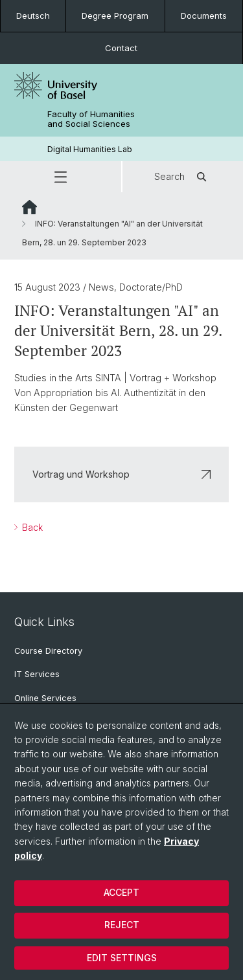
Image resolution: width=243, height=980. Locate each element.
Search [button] (182, 177)
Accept (121, 892)
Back (31, 527)
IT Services (37, 674)
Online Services (45, 698)
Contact (121, 48)
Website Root (29, 207)
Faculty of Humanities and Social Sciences (91, 119)
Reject (122, 925)
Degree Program (115, 16)
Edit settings (122, 958)
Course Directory (48, 651)
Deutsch (33, 16)
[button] (61, 177)
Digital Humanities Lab (90, 149)
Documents (204, 16)
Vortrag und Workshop (121, 474)
